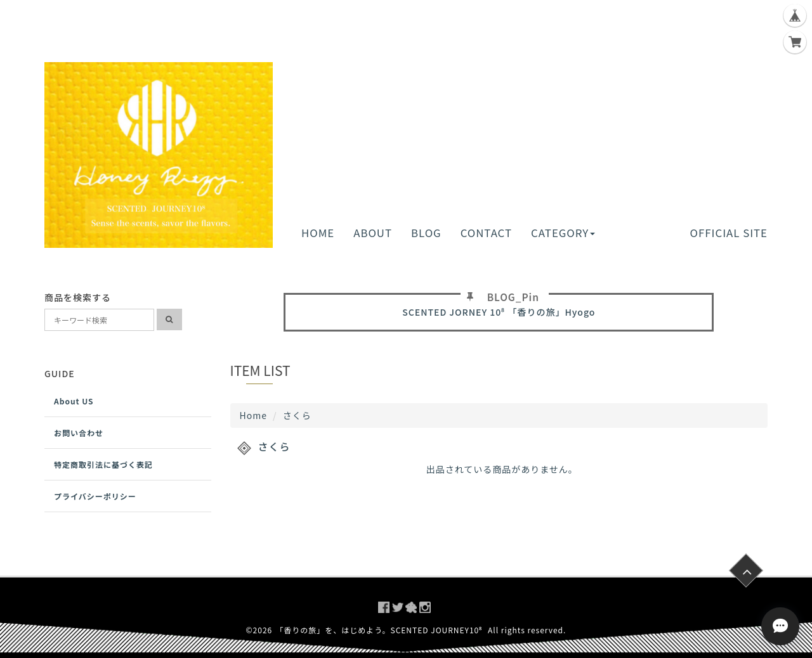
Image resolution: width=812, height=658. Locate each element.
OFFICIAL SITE (729, 233)
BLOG (426, 233)
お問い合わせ (79, 433)
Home (253, 415)
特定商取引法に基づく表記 (103, 464)
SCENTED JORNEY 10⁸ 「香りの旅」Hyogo (499, 312)
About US (74, 401)
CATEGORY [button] (563, 233)
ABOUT (373, 233)
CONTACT (486, 233)
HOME (318, 233)
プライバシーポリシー (95, 496)
